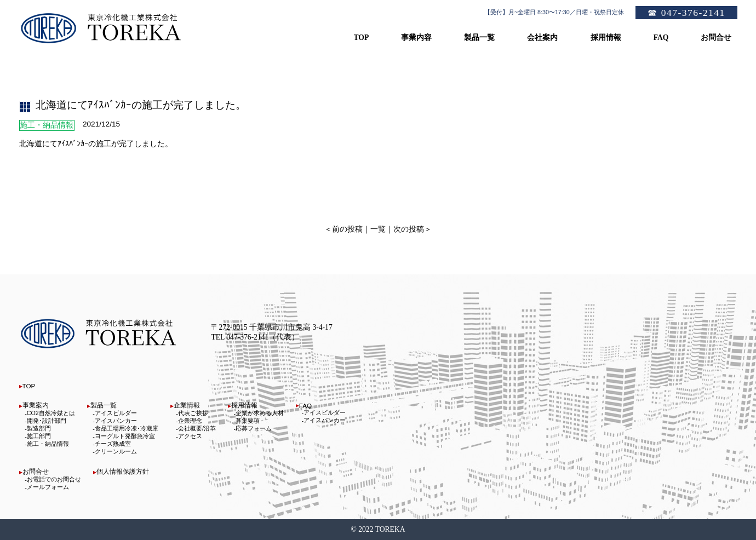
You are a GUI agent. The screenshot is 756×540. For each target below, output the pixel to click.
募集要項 (248, 421)
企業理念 (190, 421)
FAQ (305, 406)
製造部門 (39, 428)
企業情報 (187, 405)
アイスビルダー (116, 413)
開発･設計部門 (47, 421)
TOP (29, 386)
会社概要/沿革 (197, 428)
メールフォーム (48, 487)
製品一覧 (104, 405)
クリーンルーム (116, 451)
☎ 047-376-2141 (686, 13)
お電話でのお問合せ (54, 479)
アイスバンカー (116, 421)
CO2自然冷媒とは (51, 413)
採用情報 (244, 405)
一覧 (378, 229)
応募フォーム (254, 428)
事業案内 (36, 405)
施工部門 (39, 436)
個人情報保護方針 (123, 471)
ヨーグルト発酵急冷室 (125, 436)
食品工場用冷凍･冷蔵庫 (127, 428)
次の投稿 (409, 229)
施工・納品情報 (48, 444)
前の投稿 (347, 229)
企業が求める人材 (260, 413)
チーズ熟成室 (113, 444)
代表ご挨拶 (193, 413)
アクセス (190, 436)
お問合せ (36, 471)
